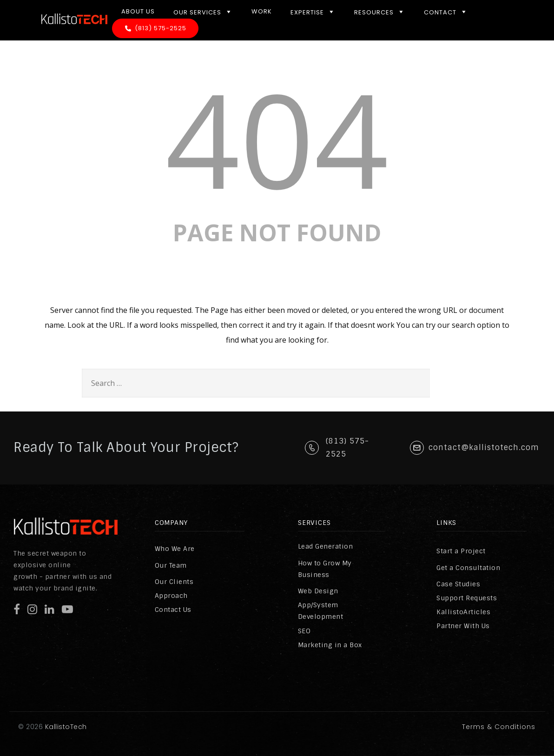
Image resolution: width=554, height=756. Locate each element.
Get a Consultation (468, 568)
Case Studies (458, 584)
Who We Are (175, 549)
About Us (138, 11)
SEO (304, 631)
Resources (380, 12)
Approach (171, 596)
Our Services (203, 12)
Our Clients (174, 582)
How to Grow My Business (325, 569)
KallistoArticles (463, 612)
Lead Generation (326, 546)
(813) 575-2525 (161, 28)
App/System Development (321, 611)
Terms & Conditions (499, 727)
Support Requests (467, 598)
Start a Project (461, 551)
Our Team (171, 565)
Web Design (318, 591)
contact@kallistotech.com (484, 448)
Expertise (313, 12)
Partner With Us (463, 626)
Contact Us (173, 610)
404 (277, 138)
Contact (446, 12)
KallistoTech (65, 727)
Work (262, 11)
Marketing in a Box (330, 645)
